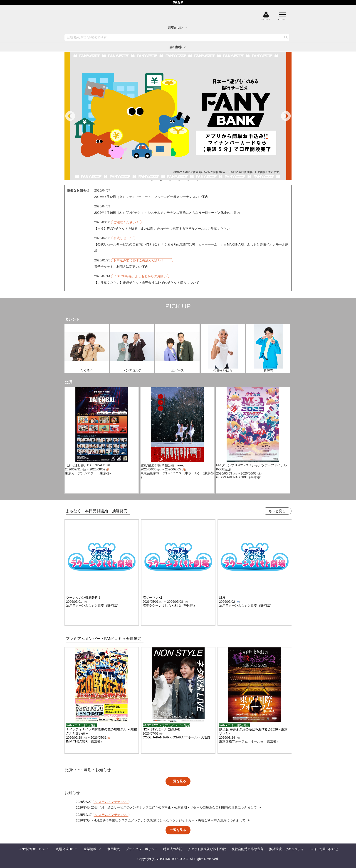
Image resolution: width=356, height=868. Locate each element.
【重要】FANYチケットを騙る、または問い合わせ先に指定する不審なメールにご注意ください (162, 229)
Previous (70, 116)
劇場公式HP (64, 849)
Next (286, 116)
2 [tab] (166, 181)
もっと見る (277, 511)
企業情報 (90, 849)
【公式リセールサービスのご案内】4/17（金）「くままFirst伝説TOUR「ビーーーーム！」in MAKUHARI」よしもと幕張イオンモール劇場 (191, 248)
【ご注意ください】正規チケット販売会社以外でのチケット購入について (147, 283)
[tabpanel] (178, 116)
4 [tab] (184, 181)
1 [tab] (156, 181)
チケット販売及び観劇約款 (207, 849)
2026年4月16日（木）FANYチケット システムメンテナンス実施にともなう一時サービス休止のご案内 (167, 213)
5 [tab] (193, 181)
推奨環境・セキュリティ (287, 849)
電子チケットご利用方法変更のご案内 (121, 267)
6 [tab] (202, 181)
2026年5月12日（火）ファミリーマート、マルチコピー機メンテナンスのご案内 (151, 197)
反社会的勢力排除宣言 (247, 849)
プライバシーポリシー (142, 849)
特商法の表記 (173, 849)
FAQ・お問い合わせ (324, 849)
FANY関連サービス (31, 849)
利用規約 (114, 849)
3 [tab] (175, 181)
